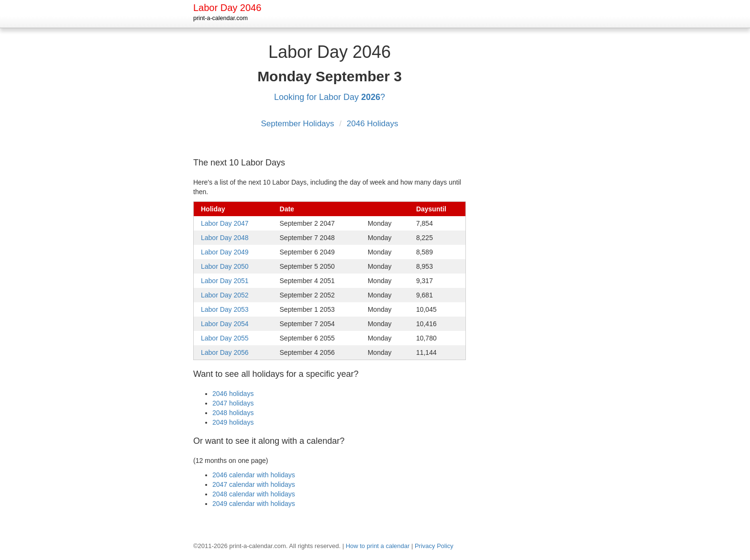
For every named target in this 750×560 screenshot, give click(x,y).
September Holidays (298, 124)
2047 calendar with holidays (254, 484)
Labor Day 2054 (225, 324)
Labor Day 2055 (225, 338)
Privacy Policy (434, 546)
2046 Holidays (373, 124)
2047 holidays (233, 403)
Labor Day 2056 (225, 352)
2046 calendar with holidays (254, 475)
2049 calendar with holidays (254, 504)
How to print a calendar (378, 546)
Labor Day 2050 (225, 266)
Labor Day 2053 (225, 309)
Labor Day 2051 (225, 281)
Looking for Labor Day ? (330, 97)
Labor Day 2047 (225, 223)
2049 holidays (233, 422)
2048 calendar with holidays (254, 494)
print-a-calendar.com (221, 18)
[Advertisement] (518, 181)
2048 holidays (233, 413)
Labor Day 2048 (225, 238)
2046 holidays (233, 394)
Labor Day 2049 (225, 252)
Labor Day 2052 (225, 295)
